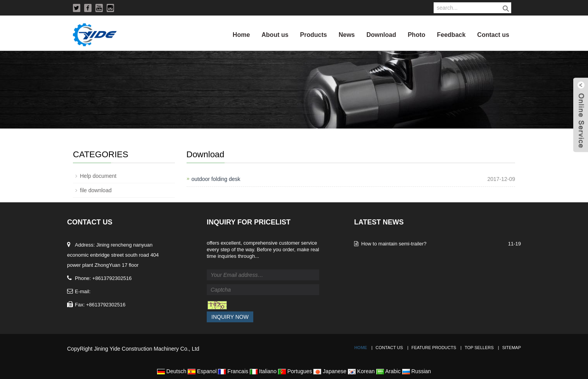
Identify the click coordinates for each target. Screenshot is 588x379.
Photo (416, 35)
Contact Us (389, 348)
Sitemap (512, 348)
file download (96, 190)
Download (381, 35)
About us (275, 35)
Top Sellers (479, 348)
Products (314, 35)
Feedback (451, 35)
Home (241, 35)
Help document (98, 176)
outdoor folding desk (216, 179)
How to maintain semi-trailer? (394, 244)
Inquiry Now (230, 317)
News (347, 35)
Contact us (493, 35)
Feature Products (434, 348)
